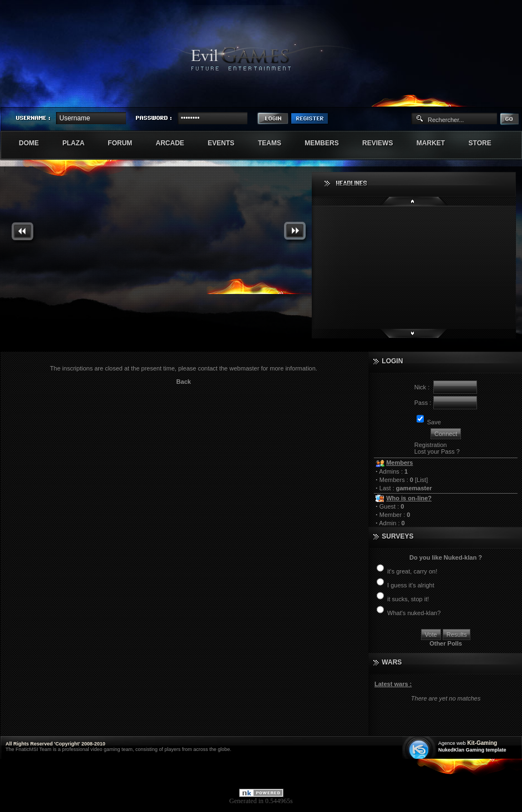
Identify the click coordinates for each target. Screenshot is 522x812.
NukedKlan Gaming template (472, 750)
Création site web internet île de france (420, 748)
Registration (431, 445)
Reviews (384, 143)
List (421, 480)
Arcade (176, 143)
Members (328, 143)
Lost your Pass (435, 451)
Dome (35, 143)
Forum (126, 143)
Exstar (489, 98)
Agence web (452, 743)
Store (486, 143)
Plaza (79, 143)
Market (437, 143)
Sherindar (469, 98)
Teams (275, 143)
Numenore (510, 98)
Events (227, 143)
